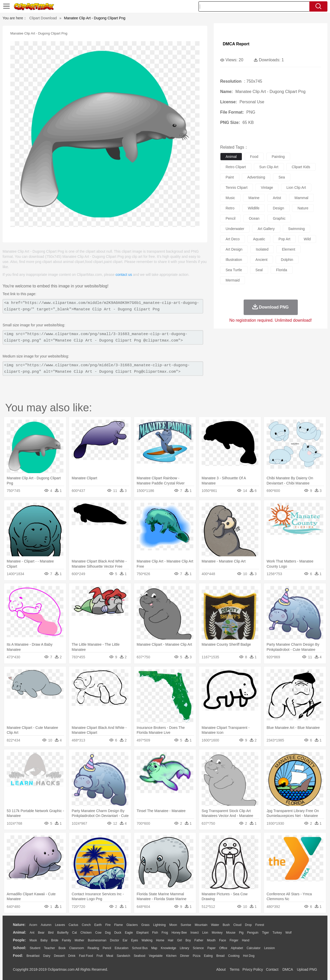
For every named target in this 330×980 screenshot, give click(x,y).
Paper (211, 948)
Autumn (46, 925)
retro (230, 208)
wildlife (254, 208)
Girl (180, 940)
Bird (51, 933)
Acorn (33, 925)
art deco (233, 239)
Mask (33, 940)
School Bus (140, 948)
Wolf (288, 933)
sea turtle (234, 270)
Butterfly (63, 933)
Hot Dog (249, 956)
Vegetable (156, 956)
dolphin (287, 260)
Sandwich (123, 956)
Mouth (211, 940)
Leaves (60, 925)
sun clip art (269, 167)
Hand (246, 940)
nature (303, 208)
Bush (226, 925)
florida (282, 270)
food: (18, 956)
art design (234, 249)
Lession (269, 948)
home (160, 940)
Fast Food (86, 956)
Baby (44, 940)
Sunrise (186, 925)
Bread (220, 956)
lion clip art (296, 188)
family (66, 940)
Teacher (50, 948)
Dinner (185, 956)
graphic (279, 218)
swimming (297, 229)
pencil (230, 218)
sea (282, 177)
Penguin (253, 933)
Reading (93, 948)
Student (35, 948)
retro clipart (236, 167)
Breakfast (33, 956)
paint (230, 177)
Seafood (140, 956)
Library (184, 948)
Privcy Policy (253, 969)
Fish (155, 933)
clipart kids (301, 167)
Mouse (231, 933)
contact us (124, 275)
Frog (165, 933)
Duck (118, 933)
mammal (301, 198)
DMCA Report (236, 44)
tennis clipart (237, 188)
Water (215, 925)
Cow (98, 933)
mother (79, 940)
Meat (110, 956)
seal (259, 270)
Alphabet (237, 948)
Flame (118, 925)
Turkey (277, 933)
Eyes (134, 940)
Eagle (129, 933)
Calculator (254, 948)
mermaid (233, 280)
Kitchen (171, 956)
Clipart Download (43, 18)
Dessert (59, 956)
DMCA (287, 969)
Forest (260, 925)
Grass (145, 925)
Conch (86, 925)
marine (254, 198)
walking (147, 940)
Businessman (97, 940)
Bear (41, 933)
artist (277, 198)
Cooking (234, 956)
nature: (19, 925)
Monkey (217, 933)
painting (278, 157)
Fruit (100, 956)
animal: (19, 932)
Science (198, 948)
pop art (284, 239)
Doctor (115, 940)
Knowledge (168, 948)
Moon (173, 925)
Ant (32, 933)
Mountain (201, 925)
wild (307, 239)
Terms (235, 969)
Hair (171, 940)
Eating (208, 956)
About (221, 969)
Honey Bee (179, 933)
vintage (267, 188)
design (278, 208)
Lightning (159, 925)
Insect (195, 933)
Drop (248, 925)
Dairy (47, 956)
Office (223, 948)
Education (122, 948)
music (230, 198)
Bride (55, 940)
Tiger (265, 933)
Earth (98, 925)
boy (188, 940)
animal (231, 157)
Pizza (197, 956)
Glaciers (132, 925)
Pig (241, 933)
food (254, 157)
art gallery (266, 229)
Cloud (237, 925)
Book (62, 948)
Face (223, 940)
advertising (256, 177)
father (199, 940)
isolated (262, 249)
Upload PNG (307, 969)
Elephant (142, 933)
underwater (235, 229)
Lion (205, 933)
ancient (262, 260)
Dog (108, 933)
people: (19, 940)
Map (154, 948)
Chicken (86, 933)
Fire (108, 925)
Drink (72, 956)
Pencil (107, 948)
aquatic (259, 239)
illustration (234, 260)
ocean (254, 218)
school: (19, 948)
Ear (125, 940)
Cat (75, 933)
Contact (272, 969)
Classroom (76, 948)
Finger (234, 940)
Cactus (73, 925)
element (288, 249)
